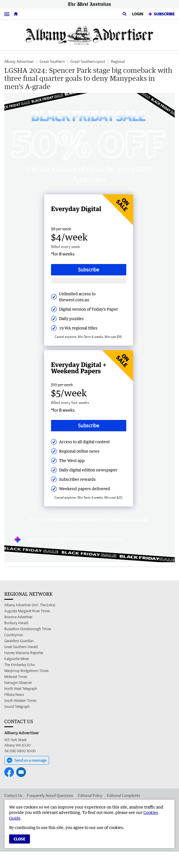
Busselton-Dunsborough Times (28, 629)
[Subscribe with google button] (89, 281)
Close (20, 839)
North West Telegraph (21, 689)
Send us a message (27, 760)
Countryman (14, 635)
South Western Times (20, 701)
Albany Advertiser (19, 61)
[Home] (16, 14)
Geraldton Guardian (19, 641)
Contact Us (13, 795)
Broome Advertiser (18, 617)
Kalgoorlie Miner (17, 659)
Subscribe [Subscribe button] (89, 270)
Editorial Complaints (124, 795)
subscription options (74, 519)
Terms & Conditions (127, 519)
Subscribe (161, 14)
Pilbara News (14, 695)
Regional (118, 61)
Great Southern (52, 61)
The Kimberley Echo (20, 665)
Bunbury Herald (16, 623)
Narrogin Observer (18, 683)
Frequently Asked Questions (50, 795)
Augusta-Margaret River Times (27, 611)
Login (138, 14)
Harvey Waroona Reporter (24, 653)
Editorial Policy (90, 795)
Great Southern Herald (21, 647)
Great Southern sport (88, 61)
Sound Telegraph (17, 707)
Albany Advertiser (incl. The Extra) (30, 605)
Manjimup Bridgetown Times (26, 671)
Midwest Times (16, 677)
